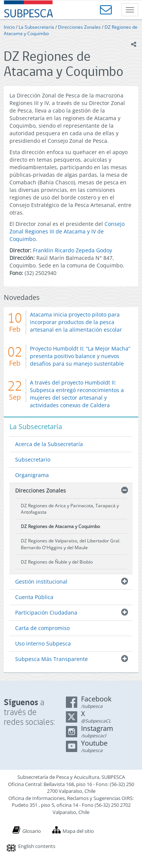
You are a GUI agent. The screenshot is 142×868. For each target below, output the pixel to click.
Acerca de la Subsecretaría (49, 444)
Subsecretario (33, 459)
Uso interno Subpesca (43, 643)
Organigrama (32, 475)
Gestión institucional (41, 581)
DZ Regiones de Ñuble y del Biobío (57, 562)
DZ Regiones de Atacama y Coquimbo (60, 526)
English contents (37, 846)
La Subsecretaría (36, 27)
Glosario (32, 831)
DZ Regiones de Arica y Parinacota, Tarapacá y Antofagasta (70, 509)
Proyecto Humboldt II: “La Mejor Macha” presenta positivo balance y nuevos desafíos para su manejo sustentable (80, 356)
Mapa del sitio (78, 831)
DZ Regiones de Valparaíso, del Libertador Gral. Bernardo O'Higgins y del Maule (71, 544)
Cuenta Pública (34, 597)
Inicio (9, 27)
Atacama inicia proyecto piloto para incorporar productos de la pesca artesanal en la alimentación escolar (76, 322)
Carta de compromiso (42, 628)
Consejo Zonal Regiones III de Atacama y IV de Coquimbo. (67, 231)
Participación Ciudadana (46, 612)
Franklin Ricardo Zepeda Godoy (73, 250)
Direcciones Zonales (79, 27)
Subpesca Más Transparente (51, 659)
